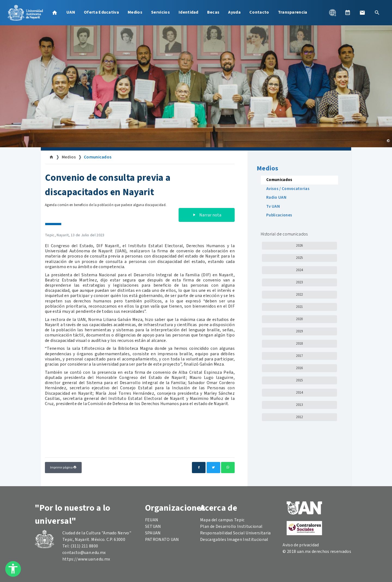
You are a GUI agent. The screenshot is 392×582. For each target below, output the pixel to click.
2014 (299, 393)
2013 (299, 405)
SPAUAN (153, 533)
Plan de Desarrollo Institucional (231, 526)
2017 (299, 356)
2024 (299, 270)
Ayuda (234, 12)
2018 (299, 344)
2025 (299, 258)
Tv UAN (273, 206)
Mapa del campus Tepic (222, 520)
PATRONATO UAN (162, 540)
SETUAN (153, 526)
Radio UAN (276, 197)
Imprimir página (63, 468)
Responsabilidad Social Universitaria (235, 533)
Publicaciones (279, 215)
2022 (299, 295)
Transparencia (293, 12)
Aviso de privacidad (301, 545)
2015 (299, 380)
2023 (299, 282)
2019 (299, 331)
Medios (135, 12)
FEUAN (152, 520)
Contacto (259, 12)
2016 (299, 368)
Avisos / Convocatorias (288, 189)
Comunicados (98, 157)
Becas (213, 12)
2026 (299, 246)
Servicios (160, 12)
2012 (299, 417)
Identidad (189, 12)
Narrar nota (207, 215)
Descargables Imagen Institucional (234, 540)
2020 (299, 319)
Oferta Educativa (101, 12)
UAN (71, 12)
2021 (299, 307)
